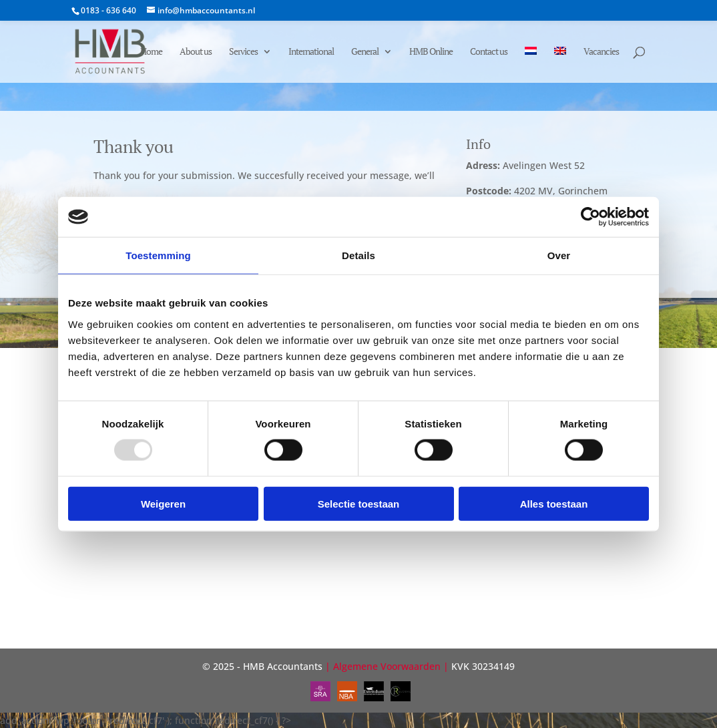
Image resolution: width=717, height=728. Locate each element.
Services (243, 52)
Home (151, 52)
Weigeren (163, 503)
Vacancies (601, 52)
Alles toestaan (554, 503)
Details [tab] (358, 255)
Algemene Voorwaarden (387, 666)
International (311, 52)
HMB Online (431, 52)
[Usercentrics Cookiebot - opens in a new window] (590, 217)
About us (196, 52)
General (365, 52)
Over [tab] (559, 255)
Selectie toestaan (359, 503)
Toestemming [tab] (158, 255)
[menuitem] (531, 65)
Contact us (489, 52)
